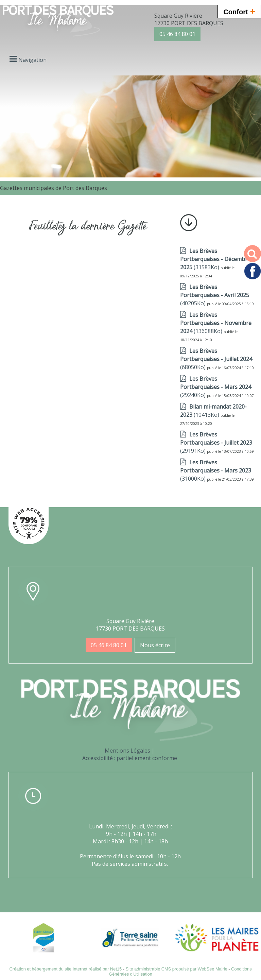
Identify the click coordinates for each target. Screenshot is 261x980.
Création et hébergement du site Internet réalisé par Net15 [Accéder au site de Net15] (65, 969)
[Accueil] (58, 22)
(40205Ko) (215, 295)
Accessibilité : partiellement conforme (130, 758)
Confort (239, 11)
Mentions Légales (127, 751)
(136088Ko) (216, 323)
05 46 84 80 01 (177, 34)
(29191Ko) (216, 443)
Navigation (32, 60)
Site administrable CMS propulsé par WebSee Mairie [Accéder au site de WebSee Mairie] (177, 969)
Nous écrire (155, 645)
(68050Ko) (216, 359)
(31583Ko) (215, 259)
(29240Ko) (216, 387)
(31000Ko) (216, 470)
